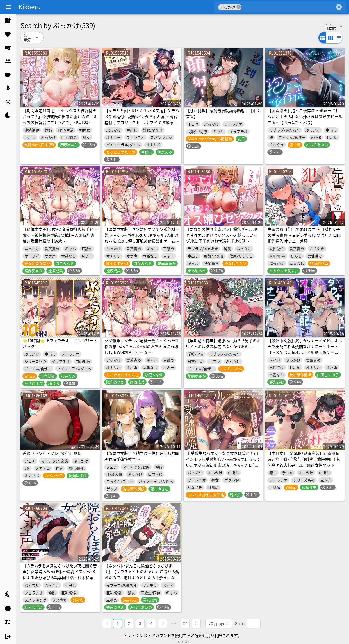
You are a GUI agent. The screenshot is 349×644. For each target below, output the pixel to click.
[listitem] (8, 21)
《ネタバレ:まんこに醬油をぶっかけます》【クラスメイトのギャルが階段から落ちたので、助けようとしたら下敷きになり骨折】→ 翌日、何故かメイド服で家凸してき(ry (142, 577)
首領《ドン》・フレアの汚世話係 (52, 453)
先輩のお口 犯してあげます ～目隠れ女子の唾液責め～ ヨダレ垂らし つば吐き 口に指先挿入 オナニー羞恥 (304, 235)
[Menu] (8, 7)
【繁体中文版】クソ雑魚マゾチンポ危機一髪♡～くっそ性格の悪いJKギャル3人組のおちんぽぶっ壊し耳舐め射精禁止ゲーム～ (142, 235)
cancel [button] (239, 7)
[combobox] (288, 7)
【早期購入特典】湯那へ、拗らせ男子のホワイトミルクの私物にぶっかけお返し (223, 343)
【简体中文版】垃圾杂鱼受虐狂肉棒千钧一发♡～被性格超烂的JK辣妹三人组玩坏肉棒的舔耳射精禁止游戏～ (60, 235)
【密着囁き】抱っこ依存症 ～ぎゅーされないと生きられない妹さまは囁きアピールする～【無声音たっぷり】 (305, 116)
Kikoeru (30, 7)
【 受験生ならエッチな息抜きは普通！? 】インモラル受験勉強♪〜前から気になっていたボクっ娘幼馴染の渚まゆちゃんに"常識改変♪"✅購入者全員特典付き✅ (223, 462)
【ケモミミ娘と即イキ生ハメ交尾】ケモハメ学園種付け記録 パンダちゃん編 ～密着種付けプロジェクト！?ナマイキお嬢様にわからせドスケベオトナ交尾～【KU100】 (142, 122)
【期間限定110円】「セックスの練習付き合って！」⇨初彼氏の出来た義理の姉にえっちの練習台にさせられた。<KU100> (60, 116)
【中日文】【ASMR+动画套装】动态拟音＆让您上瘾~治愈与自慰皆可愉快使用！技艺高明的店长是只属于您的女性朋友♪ (304, 459)
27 (185, 623)
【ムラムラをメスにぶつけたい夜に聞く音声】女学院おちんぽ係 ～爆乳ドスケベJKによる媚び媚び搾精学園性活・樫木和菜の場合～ (60, 574)
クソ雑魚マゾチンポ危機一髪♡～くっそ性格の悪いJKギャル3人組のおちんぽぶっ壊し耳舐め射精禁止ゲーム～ (142, 346)
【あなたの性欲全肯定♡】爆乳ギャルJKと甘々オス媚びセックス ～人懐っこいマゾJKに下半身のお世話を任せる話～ (222, 235)
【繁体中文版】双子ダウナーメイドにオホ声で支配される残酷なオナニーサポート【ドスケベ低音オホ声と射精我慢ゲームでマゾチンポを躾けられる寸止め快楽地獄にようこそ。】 (305, 352)
